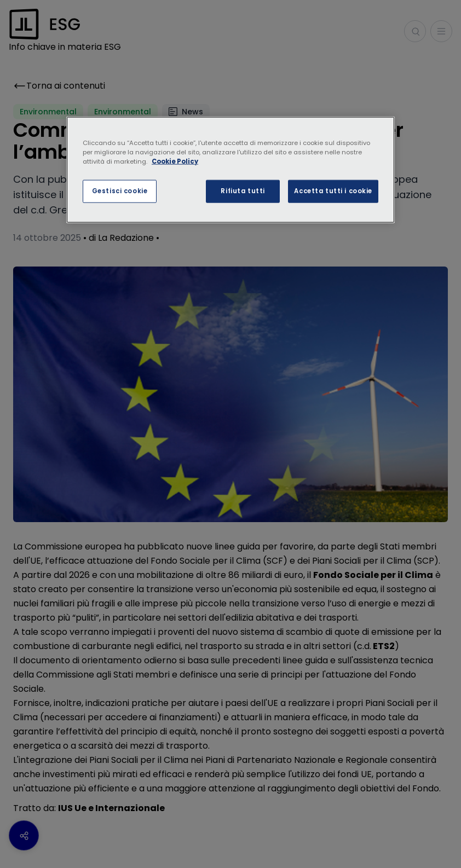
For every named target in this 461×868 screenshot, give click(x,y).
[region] (231, 170)
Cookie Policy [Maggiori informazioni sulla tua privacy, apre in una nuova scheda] (175, 161)
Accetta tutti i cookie (333, 191)
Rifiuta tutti (243, 191)
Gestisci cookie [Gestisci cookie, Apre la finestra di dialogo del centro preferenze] (120, 191)
